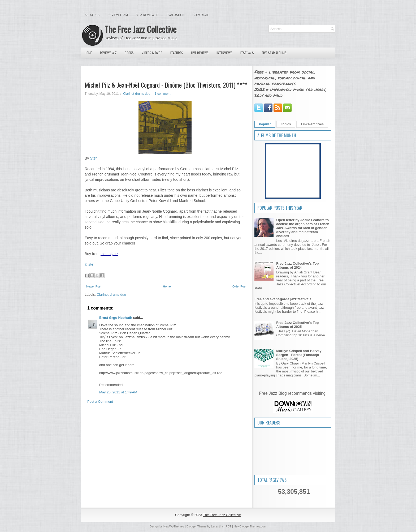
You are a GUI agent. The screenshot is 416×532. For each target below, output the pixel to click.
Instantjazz (109, 254)
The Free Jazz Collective (140, 29)
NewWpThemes (174, 526)
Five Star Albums (274, 53)
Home (88, 53)
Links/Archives (312, 124)
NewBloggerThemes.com (250, 526)
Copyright (201, 15)
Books (129, 53)
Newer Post (94, 286)
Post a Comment (100, 402)
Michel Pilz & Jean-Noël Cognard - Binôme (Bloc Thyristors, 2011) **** (166, 85)
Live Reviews (200, 53)
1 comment (162, 94)
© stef (90, 264)
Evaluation (175, 15)
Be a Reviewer (147, 15)
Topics (286, 124)
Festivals (247, 53)
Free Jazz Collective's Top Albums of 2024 (297, 265)
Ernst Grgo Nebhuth (116, 318)
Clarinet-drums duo (137, 94)
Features (177, 53)
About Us (92, 15)
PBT (229, 526)
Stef (93, 158)
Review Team (118, 15)
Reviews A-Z (108, 53)
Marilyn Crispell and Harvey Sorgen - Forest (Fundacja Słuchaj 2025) (299, 355)
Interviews (224, 53)
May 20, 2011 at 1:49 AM (118, 392)
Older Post (239, 286)
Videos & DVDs (152, 53)
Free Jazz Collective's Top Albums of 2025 (297, 325)
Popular (265, 124)
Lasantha (217, 526)
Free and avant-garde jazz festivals (283, 299)
